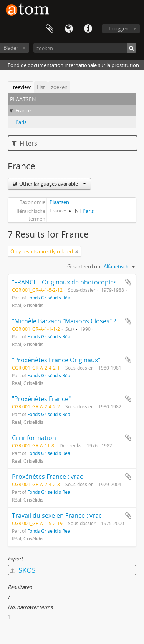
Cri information (34, 438)
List (41, 87)
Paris (21, 122)
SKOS (23, 570)
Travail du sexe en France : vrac (57, 515)
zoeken (59, 87)
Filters (24, 143)
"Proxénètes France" (41, 399)
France (23, 110)
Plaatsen (59, 202)
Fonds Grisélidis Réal (49, 298)
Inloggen (119, 28)
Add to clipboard (128, 282)
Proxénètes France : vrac (47, 477)
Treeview (21, 87)
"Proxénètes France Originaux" (56, 360)
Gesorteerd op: (84, 266)
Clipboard (50, 29)
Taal (69, 29)
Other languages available (52, 184)
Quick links (88, 29)
